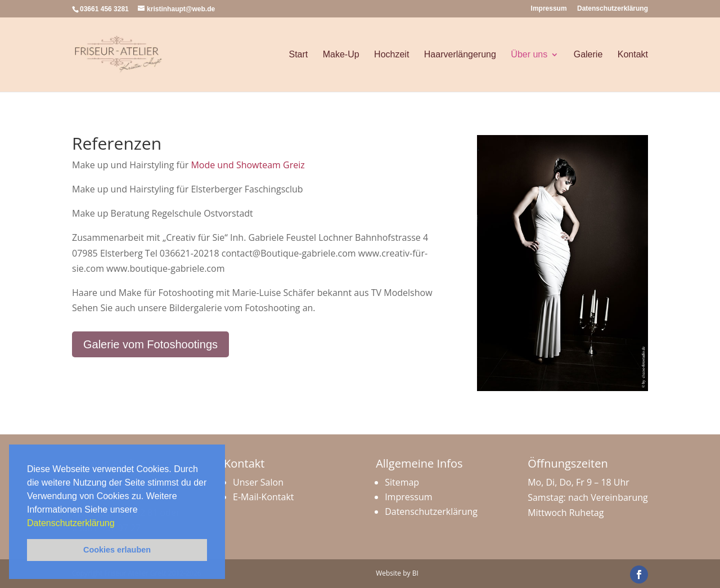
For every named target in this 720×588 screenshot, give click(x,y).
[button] (119, 524)
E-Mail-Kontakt (263, 497)
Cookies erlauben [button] (117, 550)
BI (415, 573)
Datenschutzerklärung (72, 523)
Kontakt (633, 54)
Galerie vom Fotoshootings (150, 344)
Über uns (529, 54)
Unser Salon (258, 482)
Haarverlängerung (460, 54)
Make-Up (341, 54)
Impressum (549, 9)
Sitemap (402, 482)
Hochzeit (391, 54)
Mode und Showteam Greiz (247, 165)
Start (298, 54)
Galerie (588, 54)
